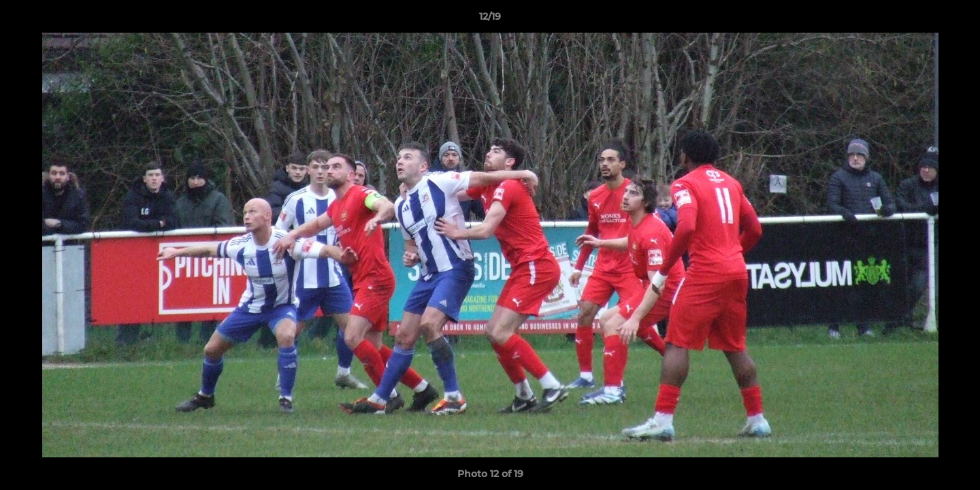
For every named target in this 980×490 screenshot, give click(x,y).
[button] (955, 20)
